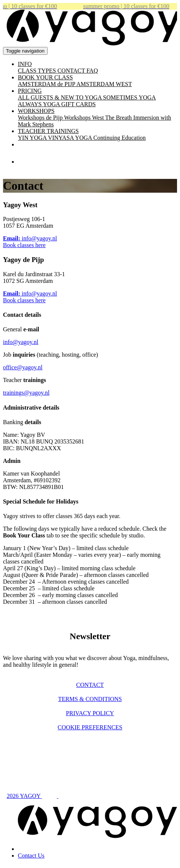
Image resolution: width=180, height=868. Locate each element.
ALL (24, 97)
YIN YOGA (33, 138)
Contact (90, 685)
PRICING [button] (30, 91)
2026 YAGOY (24, 796)
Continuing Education (120, 138)
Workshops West (85, 118)
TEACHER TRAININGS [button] (48, 131)
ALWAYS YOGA (40, 104)
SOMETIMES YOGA (129, 97)
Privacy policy (90, 713)
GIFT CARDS (79, 104)
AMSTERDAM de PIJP (47, 84)
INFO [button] (25, 64)
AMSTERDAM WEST (104, 84)
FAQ (92, 71)
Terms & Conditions (90, 699)
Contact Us (31, 856)
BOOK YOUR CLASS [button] (45, 77)
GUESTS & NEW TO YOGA (67, 97)
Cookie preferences (90, 727)
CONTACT (72, 71)
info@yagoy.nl (21, 342)
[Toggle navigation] (25, 51)
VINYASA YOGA (71, 138)
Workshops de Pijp (41, 118)
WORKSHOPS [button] (36, 111)
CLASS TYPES (38, 71)
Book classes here (24, 245)
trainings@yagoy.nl (26, 393)
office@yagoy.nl (23, 367)
